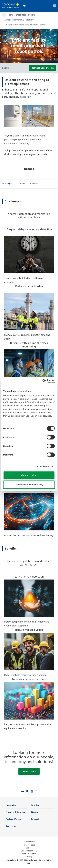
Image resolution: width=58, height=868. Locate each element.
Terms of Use (29, 842)
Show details (43, 466)
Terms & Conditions (29, 854)
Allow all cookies (29, 475)
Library (35, 812)
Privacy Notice (29, 845)
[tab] (7, 184)
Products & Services (15, 812)
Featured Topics (13, 819)
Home (10, 15)
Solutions (36, 805)
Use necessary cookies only (29, 484)
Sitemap (29, 857)
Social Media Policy (29, 851)
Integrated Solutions (26, 15)
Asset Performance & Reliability (19, 20)
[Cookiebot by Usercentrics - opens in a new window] (42, 381)
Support (35, 819)
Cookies (29, 848)
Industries (11, 805)
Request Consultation (43, 68)
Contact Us (29, 771)
